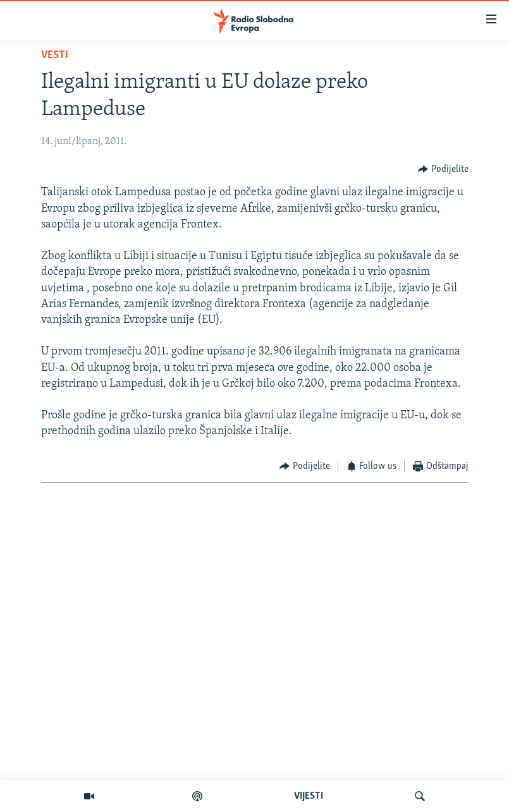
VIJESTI (309, 796)
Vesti (55, 55)
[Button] (443, 169)
